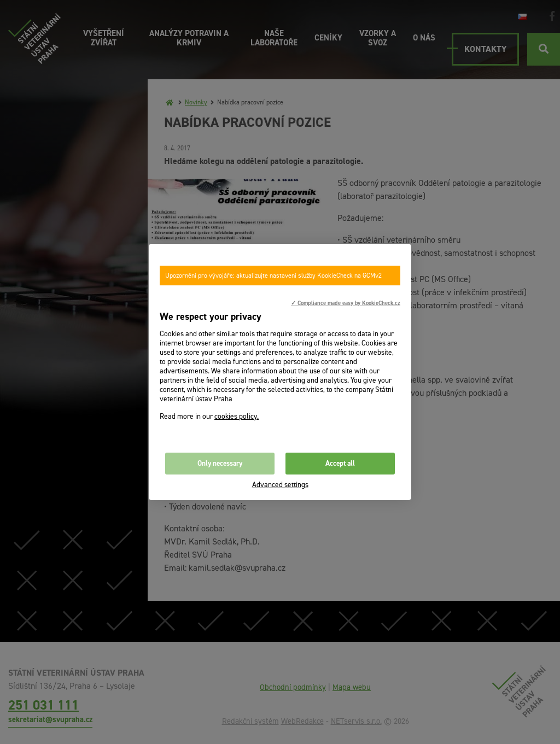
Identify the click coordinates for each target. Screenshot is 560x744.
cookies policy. (237, 416)
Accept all (340, 463)
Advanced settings (280, 485)
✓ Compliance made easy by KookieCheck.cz (346, 303)
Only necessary (220, 463)
